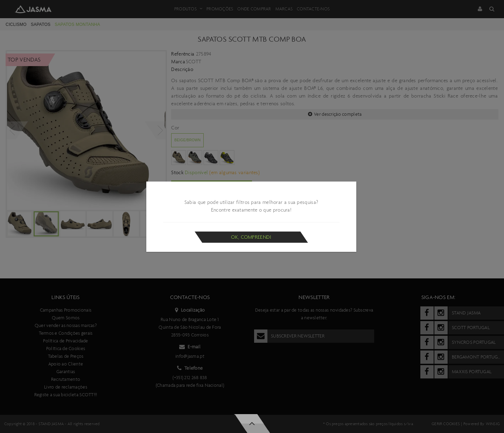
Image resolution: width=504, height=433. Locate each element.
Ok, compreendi (251, 237)
